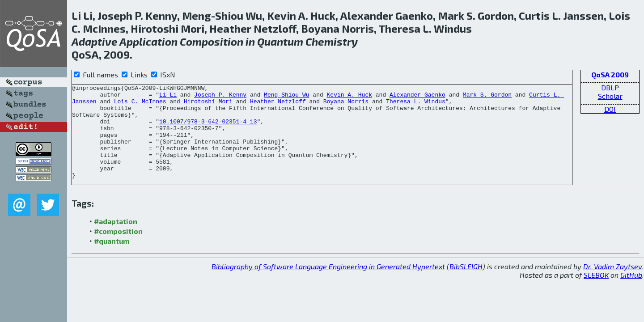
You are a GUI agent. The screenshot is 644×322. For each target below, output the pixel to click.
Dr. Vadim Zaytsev (613, 285)
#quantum (112, 260)
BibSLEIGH (466, 285)
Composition (212, 41)
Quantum (280, 41)
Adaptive (95, 41)
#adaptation (116, 240)
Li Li (168, 97)
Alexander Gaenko (417, 97)
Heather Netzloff (278, 105)
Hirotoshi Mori (208, 105)
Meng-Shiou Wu (286, 97)
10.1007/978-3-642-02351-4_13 (208, 129)
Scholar (610, 96)
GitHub (631, 294)
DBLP (610, 87)
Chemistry (332, 41)
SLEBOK (596, 294)
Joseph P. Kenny (220, 97)
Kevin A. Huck (350, 97)
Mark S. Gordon (487, 97)
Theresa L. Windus (416, 105)
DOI (610, 109)
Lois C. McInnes (140, 105)
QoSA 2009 (610, 74)
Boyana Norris (346, 105)
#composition (118, 250)
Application (148, 41)
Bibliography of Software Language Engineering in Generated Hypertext (328, 285)
